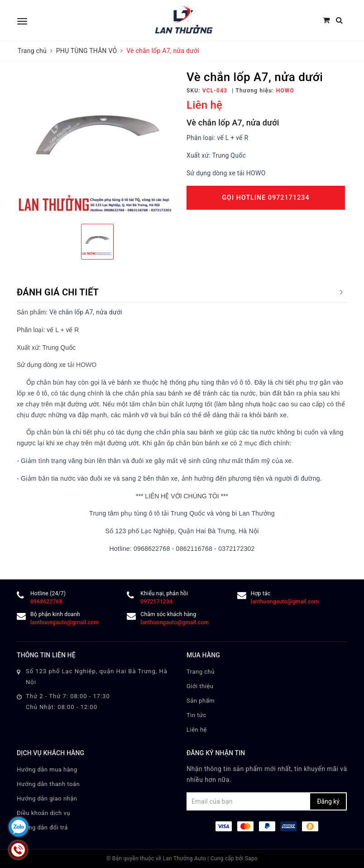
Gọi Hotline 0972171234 (266, 198)
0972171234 (156, 602)
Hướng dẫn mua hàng (47, 769)
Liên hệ (197, 730)
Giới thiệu (200, 686)
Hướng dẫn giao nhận (47, 798)
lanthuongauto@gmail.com (285, 602)
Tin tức (196, 715)
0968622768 (46, 602)
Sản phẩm (201, 701)
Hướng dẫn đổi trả (42, 827)
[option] (97, 144)
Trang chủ (201, 672)
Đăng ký (328, 801)
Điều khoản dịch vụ (43, 813)
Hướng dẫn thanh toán (48, 784)
